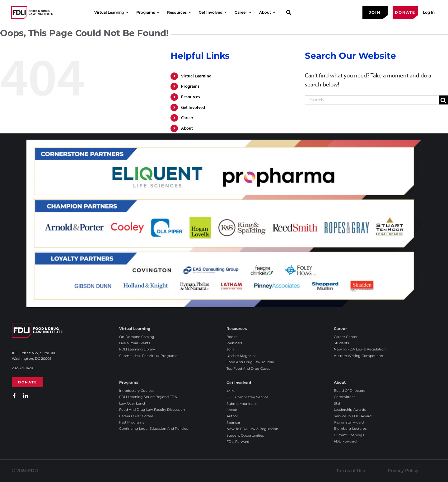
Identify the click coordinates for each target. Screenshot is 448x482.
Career (187, 118)
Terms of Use (351, 470)
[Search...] (372, 100)
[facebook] (14, 396)
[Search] (443, 100)
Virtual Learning (196, 76)
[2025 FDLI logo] (32, 12)
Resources (191, 97)
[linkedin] (26, 396)
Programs (190, 86)
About (187, 128)
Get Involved (193, 107)
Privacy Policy (403, 470)
